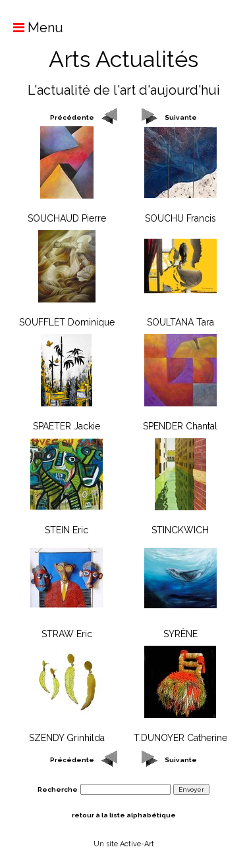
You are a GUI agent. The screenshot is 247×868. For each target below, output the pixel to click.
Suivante (181, 117)
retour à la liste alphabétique (124, 815)
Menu (32, 28)
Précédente (72, 117)
